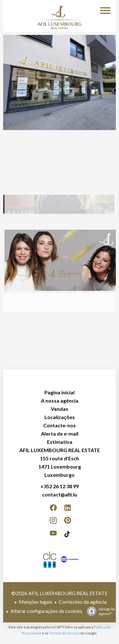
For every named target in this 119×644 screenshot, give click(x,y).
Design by (99, 611)
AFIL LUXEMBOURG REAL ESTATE (60, 450)
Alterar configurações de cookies (46, 611)
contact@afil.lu (60, 494)
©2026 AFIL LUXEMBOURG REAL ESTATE (60, 593)
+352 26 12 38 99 (60, 486)
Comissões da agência (83, 602)
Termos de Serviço (64, 633)
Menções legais (36, 602)
